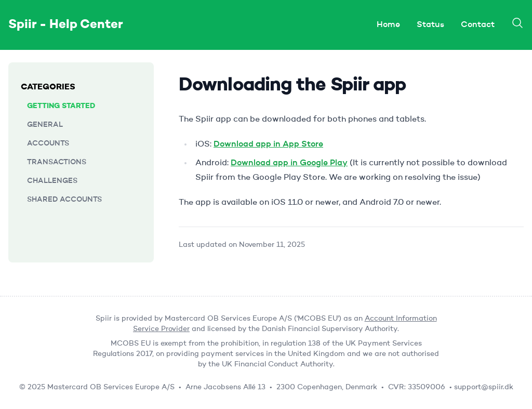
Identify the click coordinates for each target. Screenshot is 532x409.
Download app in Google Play (289, 163)
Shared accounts (64, 200)
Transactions (57, 162)
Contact (478, 25)
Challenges (52, 181)
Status (430, 25)
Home (388, 25)
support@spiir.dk (484, 387)
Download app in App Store (268, 144)
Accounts (48, 143)
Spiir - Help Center (66, 25)
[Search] (517, 23)
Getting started (61, 106)
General (45, 125)
